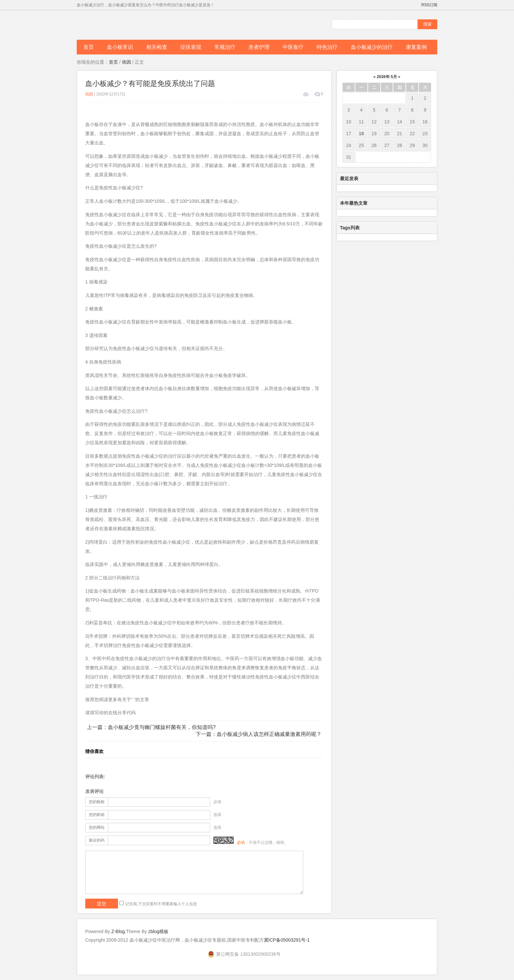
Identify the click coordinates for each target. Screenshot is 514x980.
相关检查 (157, 47)
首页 (89, 47)
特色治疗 (327, 47)
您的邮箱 (97, 815)
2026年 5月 (387, 77)
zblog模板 (158, 931)
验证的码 (97, 840)
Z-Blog (118, 931)
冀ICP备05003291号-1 (287, 940)
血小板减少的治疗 (372, 47)
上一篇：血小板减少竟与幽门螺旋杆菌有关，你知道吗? (151, 727)
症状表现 (191, 47)
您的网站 (97, 827)
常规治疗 (225, 47)
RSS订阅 (429, 5)
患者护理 (259, 47)
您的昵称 (97, 802)
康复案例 (416, 47)
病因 (127, 62)
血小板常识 (120, 47)
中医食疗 (293, 47)
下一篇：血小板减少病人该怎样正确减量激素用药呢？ (259, 734)
